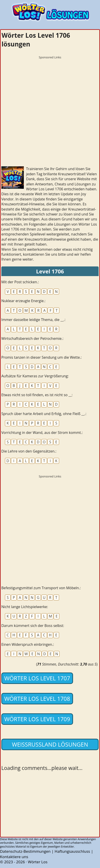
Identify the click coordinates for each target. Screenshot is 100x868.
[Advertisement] (50, 111)
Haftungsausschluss (72, 851)
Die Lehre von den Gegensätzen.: (29, 451)
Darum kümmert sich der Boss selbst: (33, 626)
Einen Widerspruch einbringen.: (28, 644)
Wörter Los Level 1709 (37, 719)
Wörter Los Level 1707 (37, 678)
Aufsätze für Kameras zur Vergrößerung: (35, 376)
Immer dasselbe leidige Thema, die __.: (33, 320)
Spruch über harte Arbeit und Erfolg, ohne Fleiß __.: (44, 414)
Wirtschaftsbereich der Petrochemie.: (32, 338)
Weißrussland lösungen (50, 744)
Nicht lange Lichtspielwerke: (25, 607)
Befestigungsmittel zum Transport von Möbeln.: (41, 588)
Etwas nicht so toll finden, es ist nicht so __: (37, 395)
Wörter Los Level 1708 (37, 699)
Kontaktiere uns (14, 857)
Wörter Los (38, 862)
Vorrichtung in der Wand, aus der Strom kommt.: (42, 433)
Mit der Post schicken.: (20, 282)
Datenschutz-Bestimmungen (25, 851)
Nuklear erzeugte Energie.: (23, 301)
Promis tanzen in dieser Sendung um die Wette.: (42, 357)
